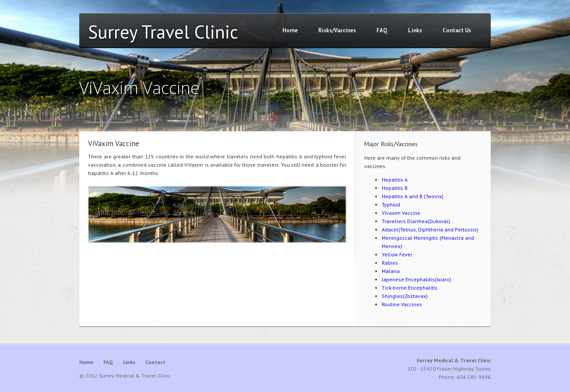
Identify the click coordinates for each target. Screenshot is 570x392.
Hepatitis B (395, 188)
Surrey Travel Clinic (163, 32)
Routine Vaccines (402, 304)
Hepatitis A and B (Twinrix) (413, 196)
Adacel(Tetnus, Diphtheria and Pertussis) (430, 229)
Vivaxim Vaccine (401, 213)
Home (290, 30)
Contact (155, 362)
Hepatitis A (395, 180)
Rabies (390, 263)
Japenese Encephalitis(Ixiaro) (417, 279)
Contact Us (457, 30)
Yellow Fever (397, 254)
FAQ (382, 30)
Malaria (391, 271)
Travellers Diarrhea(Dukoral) (416, 221)
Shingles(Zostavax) (405, 296)
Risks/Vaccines (337, 30)
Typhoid (391, 205)
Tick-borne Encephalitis (410, 288)
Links (415, 30)
